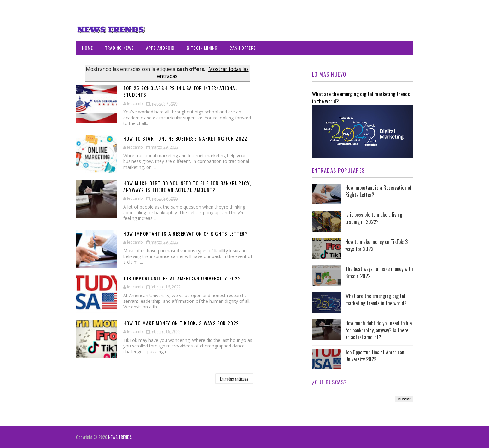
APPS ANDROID (160, 48)
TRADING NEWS (119, 48)
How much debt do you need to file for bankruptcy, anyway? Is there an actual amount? (189, 186)
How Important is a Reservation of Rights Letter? (188, 233)
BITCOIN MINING (202, 48)
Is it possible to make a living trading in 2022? (374, 218)
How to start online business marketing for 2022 (188, 138)
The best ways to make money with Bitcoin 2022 (379, 272)
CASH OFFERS (243, 48)
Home (87, 48)
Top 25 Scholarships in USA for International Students (182, 91)
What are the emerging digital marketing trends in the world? (361, 97)
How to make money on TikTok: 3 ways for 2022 (183, 323)
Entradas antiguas (234, 379)
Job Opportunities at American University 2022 (184, 278)
